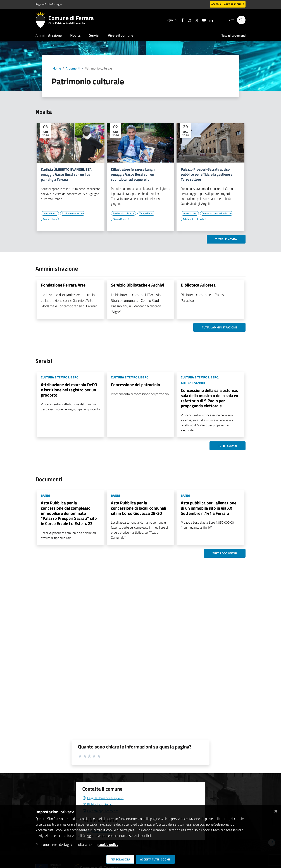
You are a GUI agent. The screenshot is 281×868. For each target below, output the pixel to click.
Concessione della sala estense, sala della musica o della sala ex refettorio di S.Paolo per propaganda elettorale (209, 398)
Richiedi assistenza (97, 804)
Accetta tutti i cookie (155, 859)
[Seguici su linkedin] (209, 20)
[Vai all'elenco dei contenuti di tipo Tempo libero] (50, 219)
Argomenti (73, 68)
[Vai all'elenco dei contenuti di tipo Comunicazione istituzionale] (217, 213)
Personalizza (120, 859)
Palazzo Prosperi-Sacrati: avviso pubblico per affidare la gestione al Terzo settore (207, 174)
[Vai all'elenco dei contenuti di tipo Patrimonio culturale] (73, 213)
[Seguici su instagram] (188, 20)
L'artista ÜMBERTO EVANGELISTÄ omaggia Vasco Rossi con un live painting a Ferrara (66, 175)
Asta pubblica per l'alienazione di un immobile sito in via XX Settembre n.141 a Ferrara (209, 508)
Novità (75, 35)
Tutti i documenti (225, 553)
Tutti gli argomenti (234, 35)
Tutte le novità (226, 239)
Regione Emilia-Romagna (49, 4)
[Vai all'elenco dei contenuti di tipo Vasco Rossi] (50, 213)
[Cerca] (241, 20)
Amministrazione (49, 35)
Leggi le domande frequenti (103, 798)
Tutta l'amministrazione (219, 327)
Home (57, 68)
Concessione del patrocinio (135, 385)
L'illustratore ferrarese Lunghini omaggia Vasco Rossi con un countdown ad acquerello (135, 174)
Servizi (94, 35)
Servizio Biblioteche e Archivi (137, 285)
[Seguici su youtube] (202, 20)
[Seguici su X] (195, 20)
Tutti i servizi (228, 446)
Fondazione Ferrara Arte (63, 285)
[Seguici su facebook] (181, 20)
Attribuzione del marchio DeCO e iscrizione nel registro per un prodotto (69, 390)
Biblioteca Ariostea (198, 285)
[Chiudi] (276, 810)
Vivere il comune (121, 35)
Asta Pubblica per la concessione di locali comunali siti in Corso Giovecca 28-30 (139, 508)
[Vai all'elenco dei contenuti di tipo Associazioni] (190, 213)
